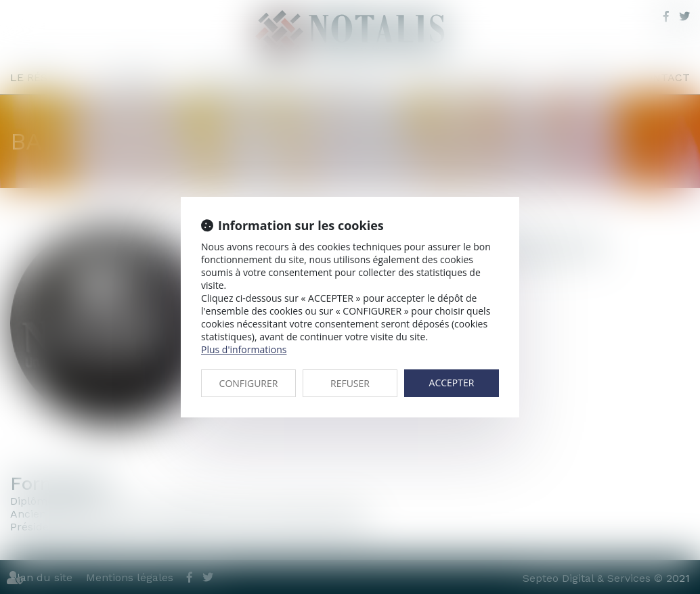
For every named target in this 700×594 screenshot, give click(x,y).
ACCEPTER (452, 383)
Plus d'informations (244, 349)
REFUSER (350, 383)
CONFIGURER (249, 383)
